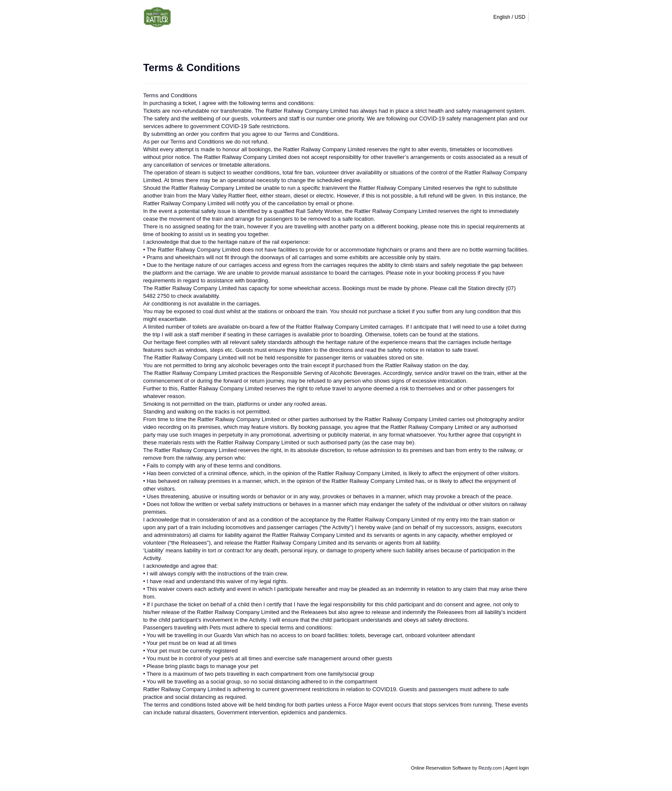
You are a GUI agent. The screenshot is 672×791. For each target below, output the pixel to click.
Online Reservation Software (441, 768)
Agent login (517, 768)
